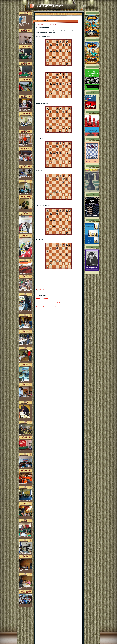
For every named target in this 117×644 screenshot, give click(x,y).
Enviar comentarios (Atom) (49, 307)
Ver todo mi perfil (22, 27)
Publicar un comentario (42, 298)
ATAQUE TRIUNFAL (42, 21)
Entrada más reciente (41, 303)
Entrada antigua (75, 303)
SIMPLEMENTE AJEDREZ (50, 6)
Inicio (59, 303)
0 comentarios (43, 290)
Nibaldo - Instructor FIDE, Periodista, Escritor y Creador (26, 24)
